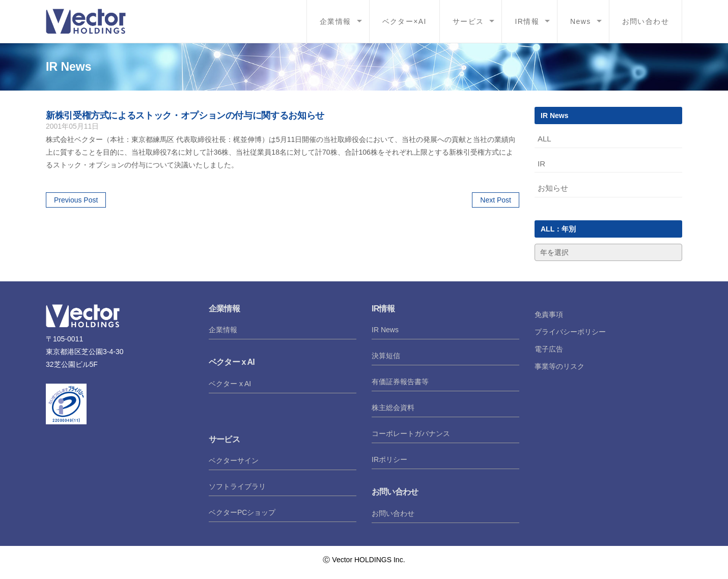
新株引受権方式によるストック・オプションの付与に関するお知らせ (185, 115)
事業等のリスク (559, 366)
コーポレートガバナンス (411, 433)
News (581, 21)
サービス (468, 21)
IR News (385, 330)
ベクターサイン (234, 460)
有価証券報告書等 (400, 382)
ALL (544, 139)
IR (541, 164)
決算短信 (386, 356)
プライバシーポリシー (570, 332)
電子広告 (549, 349)
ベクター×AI (404, 21)
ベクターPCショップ (242, 512)
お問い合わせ (646, 21)
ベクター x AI (230, 384)
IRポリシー (389, 459)
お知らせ (553, 188)
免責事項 (549, 314)
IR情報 (527, 21)
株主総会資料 (393, 408)
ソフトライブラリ (237, 486)
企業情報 (335, 21)
